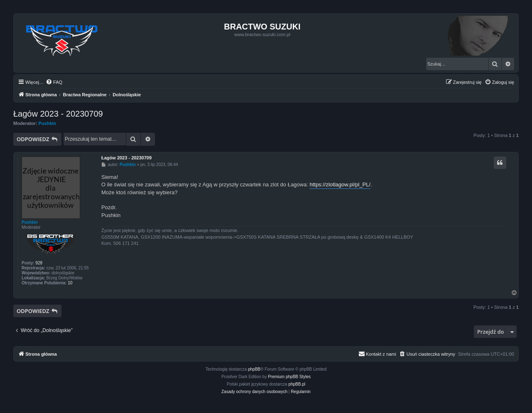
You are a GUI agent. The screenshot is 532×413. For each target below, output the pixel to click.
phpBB (254, 369)
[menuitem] (54, 82)
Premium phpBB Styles (289, 377)
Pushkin (48, 123)
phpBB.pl (297, 384)
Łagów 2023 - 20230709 (58, 114)
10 (70, 283)
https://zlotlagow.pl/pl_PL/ (340, 185)
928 (39, 263)
